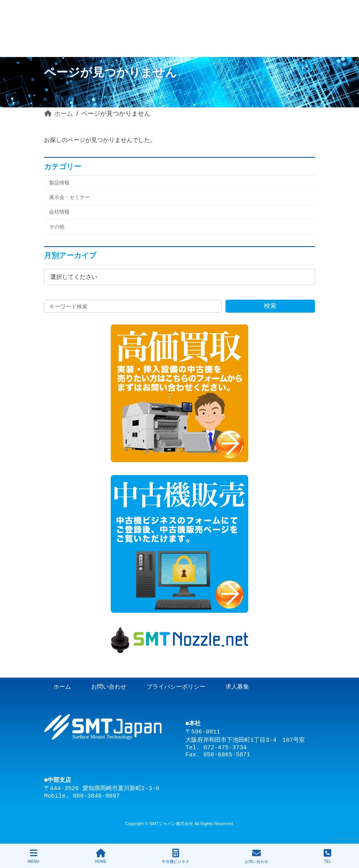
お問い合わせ (109, 686)
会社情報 (59, 212)
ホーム (62, 686)
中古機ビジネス (176, 856)
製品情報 (59, 183)
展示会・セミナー (70, 197)
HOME (101, 856)
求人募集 (237, 686)
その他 (57, 226)
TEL (327, 856)
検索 (270, 306)
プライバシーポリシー (176, 686)
